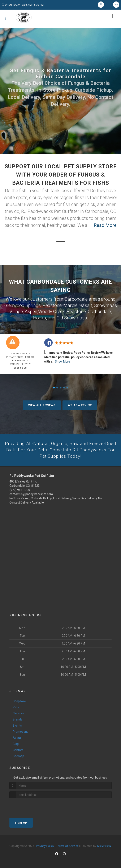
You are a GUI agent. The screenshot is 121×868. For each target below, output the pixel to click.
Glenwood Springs (22, 305)
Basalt (86, 305)
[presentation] (32, 806)
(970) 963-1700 (20, 490)
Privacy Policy (45, 846)
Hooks (40, 317)
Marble (71, 305)
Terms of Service (67, 846)
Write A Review (80, 405)
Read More (105, 225)
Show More (62, 361)
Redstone (52, 305)
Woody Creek (51, 311)
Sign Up (21, 823)
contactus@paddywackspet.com (31, 494)
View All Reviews (42, 405)
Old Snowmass (72, 317)
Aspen (31, 311)
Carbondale (99, 311)
